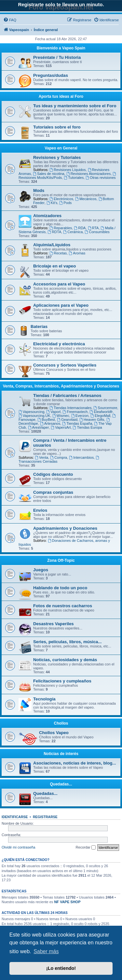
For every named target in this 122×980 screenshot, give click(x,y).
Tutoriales (74, 178)
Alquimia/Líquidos (52, 245)
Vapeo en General (61, 148)
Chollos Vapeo (54, 733)
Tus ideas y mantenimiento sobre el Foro (75, 106)
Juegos (41, 570)
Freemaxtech (75, 412)
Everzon (80, 416)
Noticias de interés (61, 754)
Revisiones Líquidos (68, 170)
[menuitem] (10, 20)
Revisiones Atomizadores (88, 174)
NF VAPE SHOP (67, 902)
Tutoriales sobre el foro (57, 127)
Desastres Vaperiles (54, 624)
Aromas (77, 253)
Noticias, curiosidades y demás (65, 660)
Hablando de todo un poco (60, 588)
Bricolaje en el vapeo (54, 266)
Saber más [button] (46, 951)
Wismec (61, 416)
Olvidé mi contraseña (18, 847)
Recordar (86, 848)
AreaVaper (39, 427)
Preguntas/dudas (51, 75)
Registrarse (45, 817)
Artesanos (50, 423)
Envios (40, 510)
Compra (59, 457)
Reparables (61, 228)
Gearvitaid (67, 420)
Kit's (52, 203)
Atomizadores (47, 216)
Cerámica (73, 232)
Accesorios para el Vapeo (59, 284)
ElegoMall (100, 416)
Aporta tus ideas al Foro (61, 96)
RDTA (54, 232)
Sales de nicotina (49, 174)
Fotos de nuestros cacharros (63, 606)
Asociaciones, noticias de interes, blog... (75, 763)
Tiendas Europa (88, 427)
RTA (93, 228)
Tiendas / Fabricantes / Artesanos (67, 395)
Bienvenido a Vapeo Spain (61, 48)
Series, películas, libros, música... (67, 642)
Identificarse (15, 817)
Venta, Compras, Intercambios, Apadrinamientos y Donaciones (61, 386)
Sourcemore (106, 408)
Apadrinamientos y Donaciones (65, 528)
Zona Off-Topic (61, 560)
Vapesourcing (31, 412)
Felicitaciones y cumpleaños (62, 681)
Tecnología (44, 699)
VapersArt (61, 427)
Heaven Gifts (92, 420)
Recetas (58, 253)
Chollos (61, 723)
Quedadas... (61, 784)
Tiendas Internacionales (70, 408)
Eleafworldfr (101, 412)
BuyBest (46, 420)
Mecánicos (86, 199)
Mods (39, 190)
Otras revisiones (101, 178)
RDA (80, 228)
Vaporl (53, 412)
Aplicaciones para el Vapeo (61, 305)
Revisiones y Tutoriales (57, 157)
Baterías (39, 327)
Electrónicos (61, 199)
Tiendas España (77, 423)
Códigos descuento (53, 474)
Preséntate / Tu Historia (57, 57)
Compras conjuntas (53, 492)
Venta (41, 457)
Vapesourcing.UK (34, 416)
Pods (65, 203)
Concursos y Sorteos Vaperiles (65, 365)
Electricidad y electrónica (59, 344)
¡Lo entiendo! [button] (61, 968)
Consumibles (97, 232)
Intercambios (81, 457)
